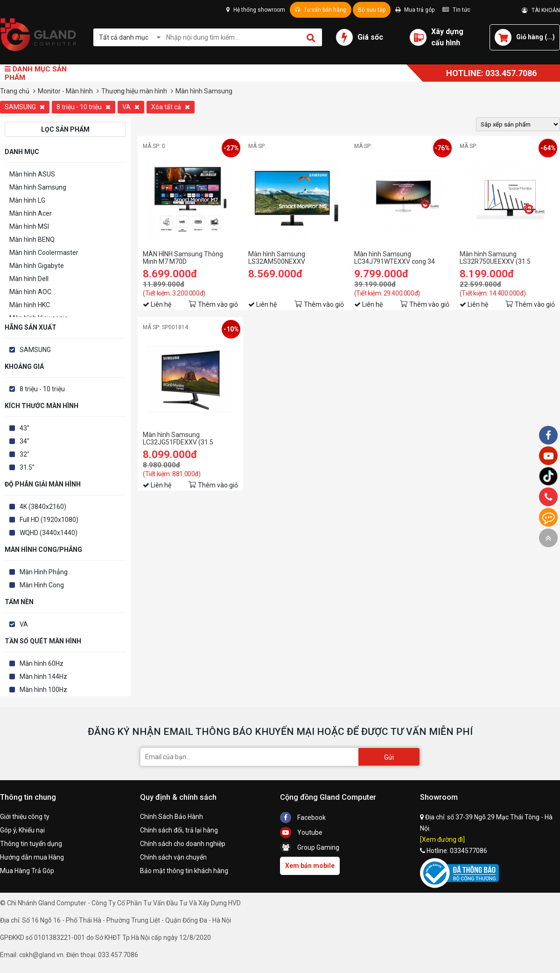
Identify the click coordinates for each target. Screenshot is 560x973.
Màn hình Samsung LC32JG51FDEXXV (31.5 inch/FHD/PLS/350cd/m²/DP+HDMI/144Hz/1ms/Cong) (190, 438)
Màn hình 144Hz (43, 677)
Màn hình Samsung (38, 187)
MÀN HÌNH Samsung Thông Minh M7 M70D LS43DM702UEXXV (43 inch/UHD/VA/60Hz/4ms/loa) (186, 258)
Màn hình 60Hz (42, 663)
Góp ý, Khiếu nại (22, 830)
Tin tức (456, 10)
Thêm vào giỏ (218, 304)
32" (24, 454)
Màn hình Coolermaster (44, 253)
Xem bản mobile (310, 866)
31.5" (27, 467)
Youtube (301, 832)
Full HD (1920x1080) (49, 520)
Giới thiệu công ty (25, 817)
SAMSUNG (25, 107)
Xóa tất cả (171, 107)
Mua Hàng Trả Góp (27, 871)
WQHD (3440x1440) (49, 533)
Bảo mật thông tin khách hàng (184, 871)
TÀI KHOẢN (541, 10)
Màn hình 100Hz (43, 690)
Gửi (389, 757)
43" (24, 428)
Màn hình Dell (29, 279)
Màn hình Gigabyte (37, 266)
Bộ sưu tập (372, 10)
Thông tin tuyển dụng (31, 844)
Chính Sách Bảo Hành (171, 817)
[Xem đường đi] (442, 839)
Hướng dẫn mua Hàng (32, 857)
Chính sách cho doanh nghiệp (183, 844)
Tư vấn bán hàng (321, 10)
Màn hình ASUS (32, 174)
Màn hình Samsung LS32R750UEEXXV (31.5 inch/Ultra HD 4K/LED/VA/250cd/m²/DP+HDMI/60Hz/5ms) (507, 258)
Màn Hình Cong (42, 585)
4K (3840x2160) (43, 507)
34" (24, 441)
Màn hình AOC (30, 292)
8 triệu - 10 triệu (84, 107)
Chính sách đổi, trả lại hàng (179, 830)
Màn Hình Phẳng (44, 572)
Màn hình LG (27, 200)
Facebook (303, 818)
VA (131, 107)
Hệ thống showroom (256, 10)
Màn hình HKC (30, 305)
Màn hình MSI (29, 226)
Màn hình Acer (31, 213)
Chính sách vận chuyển (173, 857)
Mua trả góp (415, 10)
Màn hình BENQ (32, 240)
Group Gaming (310, 847)
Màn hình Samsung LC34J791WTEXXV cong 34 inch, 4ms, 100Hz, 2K (395, 258)
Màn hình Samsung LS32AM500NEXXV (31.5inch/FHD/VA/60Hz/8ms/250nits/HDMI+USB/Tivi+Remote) (296, 258)
